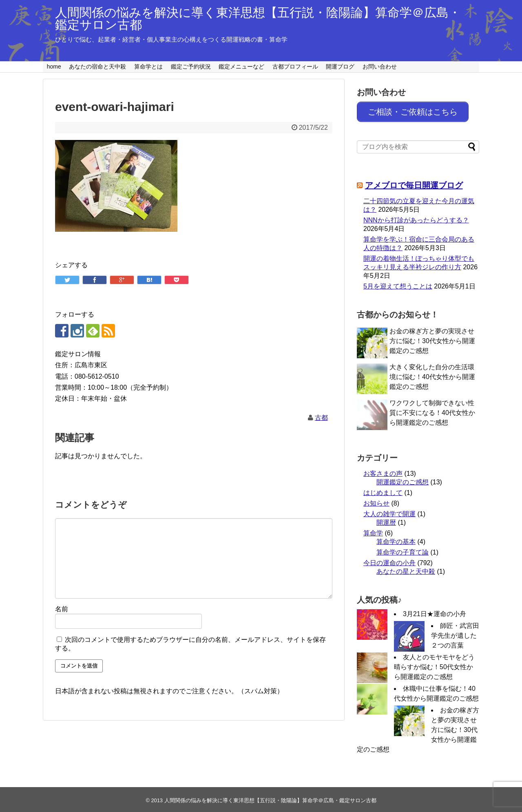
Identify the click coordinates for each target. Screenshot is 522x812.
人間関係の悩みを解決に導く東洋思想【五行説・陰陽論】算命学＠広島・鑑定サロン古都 (258, 19)
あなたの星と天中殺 (406, 569)
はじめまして (383, 490)
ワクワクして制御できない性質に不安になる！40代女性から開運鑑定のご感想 (432, 410)
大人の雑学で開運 (389, 511)
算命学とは (148, 67)
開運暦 (386, 520)
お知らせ (376, 501)
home (54, 67)
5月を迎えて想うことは (398, 284)
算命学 (373, 531)
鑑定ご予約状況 (191, 67)
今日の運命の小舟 (389, 560)
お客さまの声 (383, 471)
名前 (62, 609)
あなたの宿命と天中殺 (97, 67)
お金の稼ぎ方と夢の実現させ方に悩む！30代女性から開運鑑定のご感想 (432, 338)
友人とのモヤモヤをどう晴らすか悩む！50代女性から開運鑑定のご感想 (434, 664)
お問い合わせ (380, 67)
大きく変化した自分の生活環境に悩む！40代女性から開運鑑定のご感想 (432, 374)
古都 (321, 418)
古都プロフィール (295, 67)
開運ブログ (340, 67)
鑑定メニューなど (241, 67)
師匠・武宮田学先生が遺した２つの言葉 (455, 633)
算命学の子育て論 (403, 550)
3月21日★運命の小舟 (435, 611)
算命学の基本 (396, 539)
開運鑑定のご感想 (403, 480)
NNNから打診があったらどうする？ (416, 218)
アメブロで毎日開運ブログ (414, 183)
